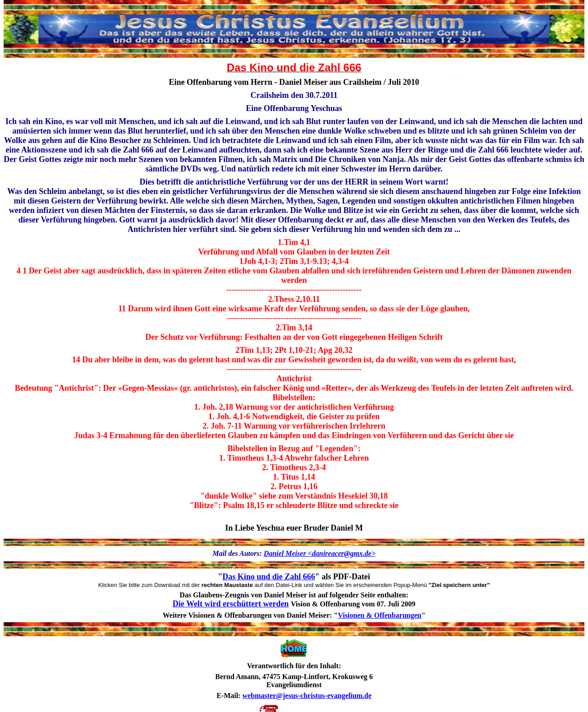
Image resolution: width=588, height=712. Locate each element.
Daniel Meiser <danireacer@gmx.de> (320, 553)
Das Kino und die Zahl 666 (269, 577)
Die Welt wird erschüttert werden (231, 604)
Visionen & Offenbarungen (379, 615)
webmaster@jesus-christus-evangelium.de (307, 696)
